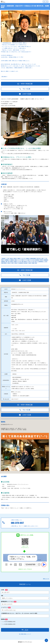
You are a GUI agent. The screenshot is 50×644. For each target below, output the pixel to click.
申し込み (25, 630)
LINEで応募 (25, 94)
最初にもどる (46, 579)
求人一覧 (46, 2)
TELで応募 (25, 89)
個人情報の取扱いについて (25, 634)
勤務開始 (4, 619)
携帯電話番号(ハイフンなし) (9, 602)
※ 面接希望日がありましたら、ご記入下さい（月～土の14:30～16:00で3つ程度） (19, 613)
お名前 (4, 590)
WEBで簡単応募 (25, 84)
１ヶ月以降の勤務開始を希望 (8, 624)
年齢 (2, 596)
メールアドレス (6, 607)
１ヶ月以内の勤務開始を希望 (8, 622)
